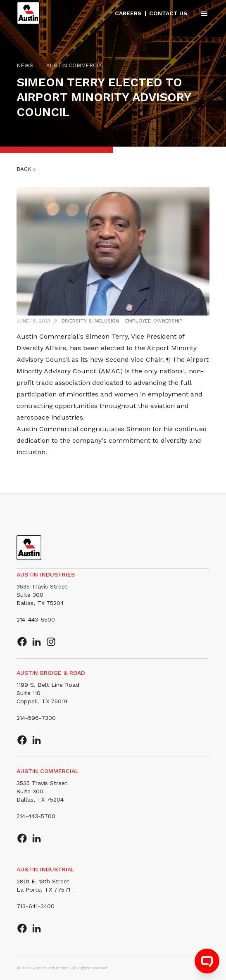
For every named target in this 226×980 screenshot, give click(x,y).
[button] (201, 13)
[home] (28, 13)
